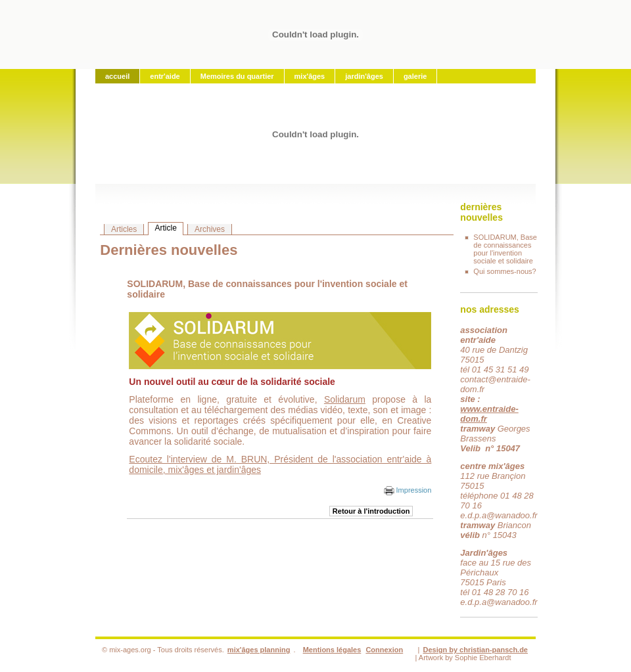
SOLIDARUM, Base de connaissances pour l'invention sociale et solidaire (505, 249)
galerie (415, 76)
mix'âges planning (259, 650)
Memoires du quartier (237, 76)
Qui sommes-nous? (504, 271)
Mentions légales (332, 650)
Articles (124, 229)
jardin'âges (364, 76)
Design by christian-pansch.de (475, 650)
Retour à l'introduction (371, 511)
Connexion (384, 650)
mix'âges (310, 76)
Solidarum (345, 399)
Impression (408, 490)
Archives (210, 229)
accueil (117, 76)
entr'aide (165, 76)
